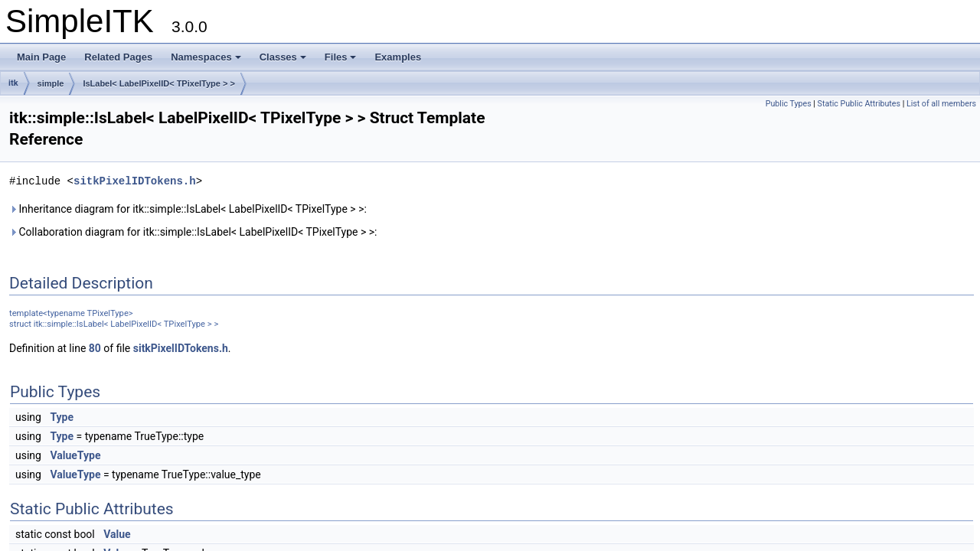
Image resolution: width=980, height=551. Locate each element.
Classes (283, 57)
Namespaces (206, 57)
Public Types (789, 104)
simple (51, 83)
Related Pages (118, 57)
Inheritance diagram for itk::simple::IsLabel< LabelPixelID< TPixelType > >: (188, 209)
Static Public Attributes (859, 104)
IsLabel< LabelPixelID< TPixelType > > (159, 83)
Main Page (41, 57)
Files (341, 57)
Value (117, 534)
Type (62, 417)
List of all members (941, 104)
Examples (398, 57)
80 (95, 348)
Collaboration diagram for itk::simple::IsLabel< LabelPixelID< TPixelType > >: (193, 232)
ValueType (75, 455)
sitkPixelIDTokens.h (135, 181)
